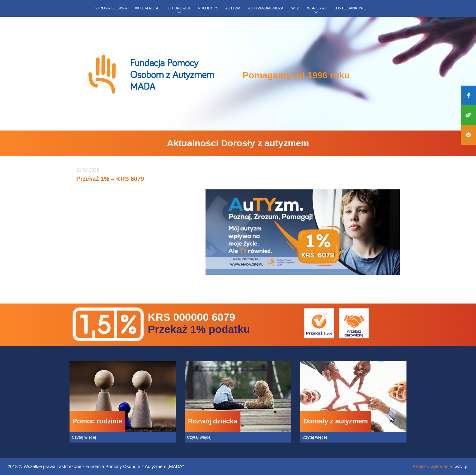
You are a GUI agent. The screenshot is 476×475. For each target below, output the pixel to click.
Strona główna (111, 8)
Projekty (208, 8)
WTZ (295, 8)
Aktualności (148, 8)
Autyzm (233, 8)
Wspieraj (316, 8)
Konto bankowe (350, 8)
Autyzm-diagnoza (266, 8)
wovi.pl (461, 466)
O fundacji (179, 8)
